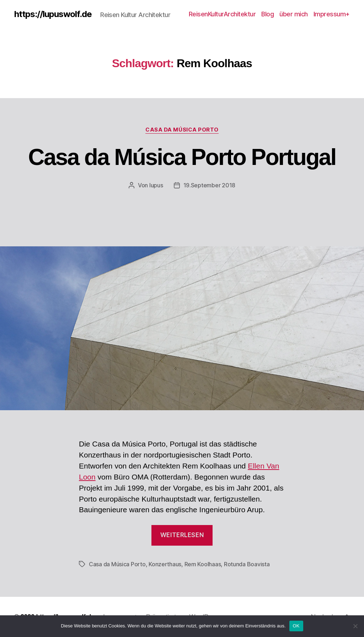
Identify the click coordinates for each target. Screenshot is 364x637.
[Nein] (355, 626)
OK (296, 626)
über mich (294, 14)
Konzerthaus (165, 564)
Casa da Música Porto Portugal (182, 157)
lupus (156, 185)
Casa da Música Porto (182, 130)
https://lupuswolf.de (53, 14)
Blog (267, 14)
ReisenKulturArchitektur (222, 14)
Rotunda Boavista (247, 564)
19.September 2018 (209, 185)
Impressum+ (332, 14)
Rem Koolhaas (203, 564)
